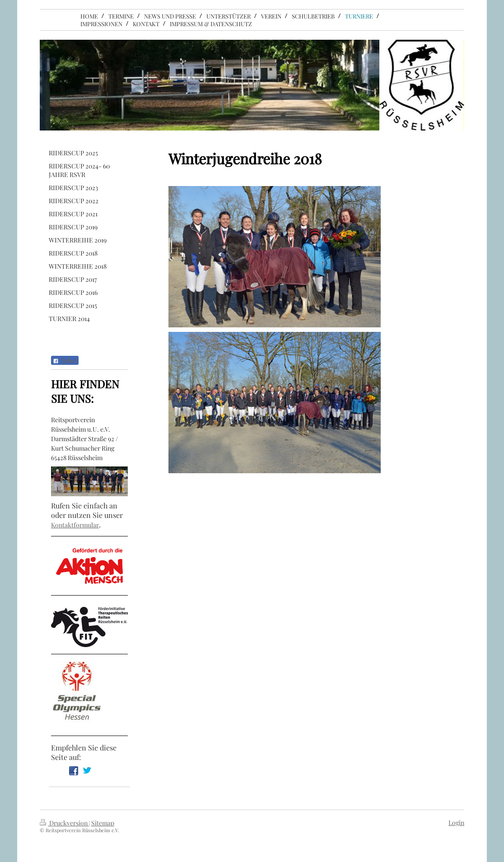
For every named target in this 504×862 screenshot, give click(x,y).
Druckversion (64, 823)
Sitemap (103, 823)
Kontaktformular (75, 525)
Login (456, 822)
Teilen (65, 361)
